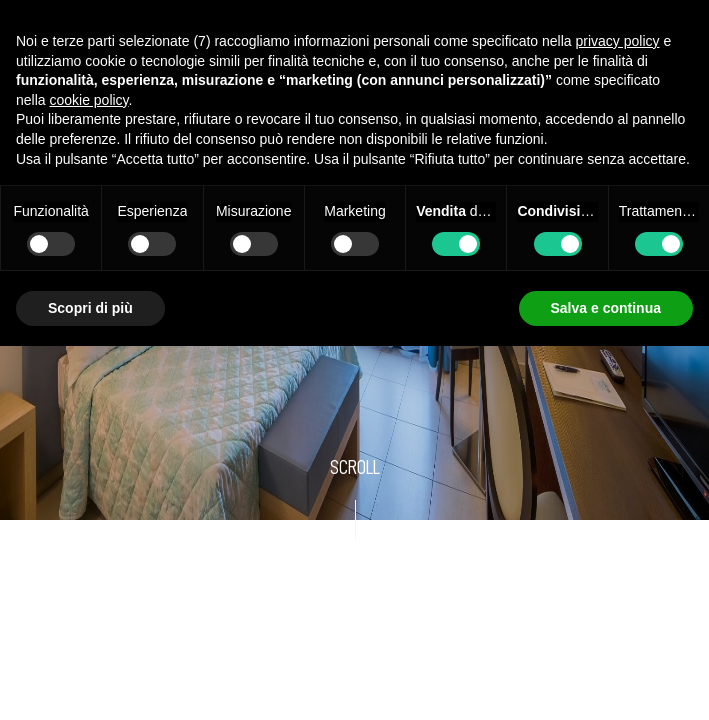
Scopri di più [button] (90, 308)
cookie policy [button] (88, 100)
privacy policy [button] (618, 41)
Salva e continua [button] (606, 308)
